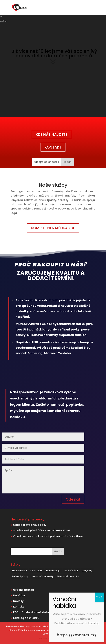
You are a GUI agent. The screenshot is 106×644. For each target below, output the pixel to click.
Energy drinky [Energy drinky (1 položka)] (19, 571)
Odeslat (73, 499)
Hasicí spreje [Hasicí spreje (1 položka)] (53, 571)
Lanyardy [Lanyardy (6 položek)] (87, 571)
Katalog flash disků (26, 618)
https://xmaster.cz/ (77, 635)
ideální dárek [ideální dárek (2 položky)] (71, 571)
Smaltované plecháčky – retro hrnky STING (42, 530)
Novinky (18, 601)
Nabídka (19, 595)
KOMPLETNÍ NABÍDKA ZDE (53, 228)
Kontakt (19, 607)
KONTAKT (53, 147)
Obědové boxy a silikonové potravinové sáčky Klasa (48, 536)
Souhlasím (44, 638)
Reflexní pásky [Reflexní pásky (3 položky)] (20, 576)
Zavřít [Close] (99, 597)
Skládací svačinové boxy (30, 525)
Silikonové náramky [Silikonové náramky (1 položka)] (68, 576)
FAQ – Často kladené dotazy (32, 612)
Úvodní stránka (24, 590)
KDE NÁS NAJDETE (52, 134)
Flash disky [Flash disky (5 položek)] (36, 571)
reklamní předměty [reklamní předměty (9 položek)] (43, 576)
